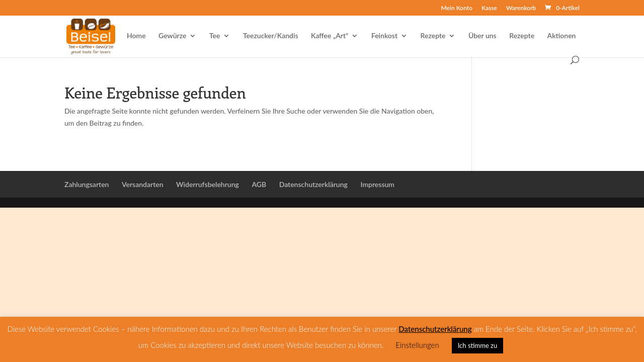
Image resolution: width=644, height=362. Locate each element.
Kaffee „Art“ (330, 36)
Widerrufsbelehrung (208, 184)
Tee (215, 36)
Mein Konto (457, 8)
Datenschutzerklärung (313, 184)
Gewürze (172, 36)
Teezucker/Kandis (271, 36)
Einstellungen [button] (417, 345)
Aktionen (562, 36)
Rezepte (433, 36)
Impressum (377, 184)
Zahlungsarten (87, 184)
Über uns (482, 36)
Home (136, 36)
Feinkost (384, 36)
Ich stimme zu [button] (478, 345)
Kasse (489, 8)
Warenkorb (521, 8)
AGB (259, 184)
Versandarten (143, 184)
